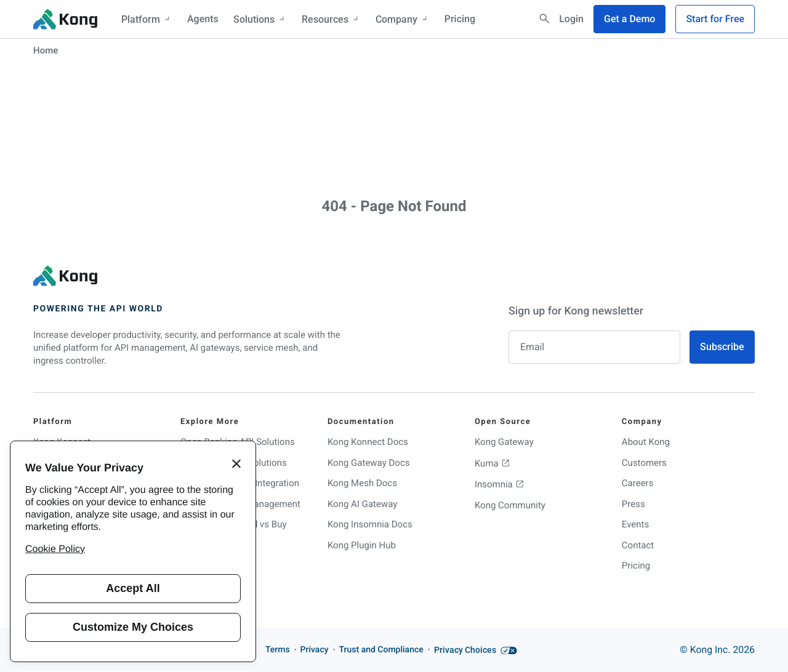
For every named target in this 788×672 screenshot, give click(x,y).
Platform (147, 19)
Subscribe (722, 347)
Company (403, 19)
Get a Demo (629, 19)
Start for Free (715, 19)
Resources (331, 19)
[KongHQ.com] (65, 19)
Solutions (260, 19)
